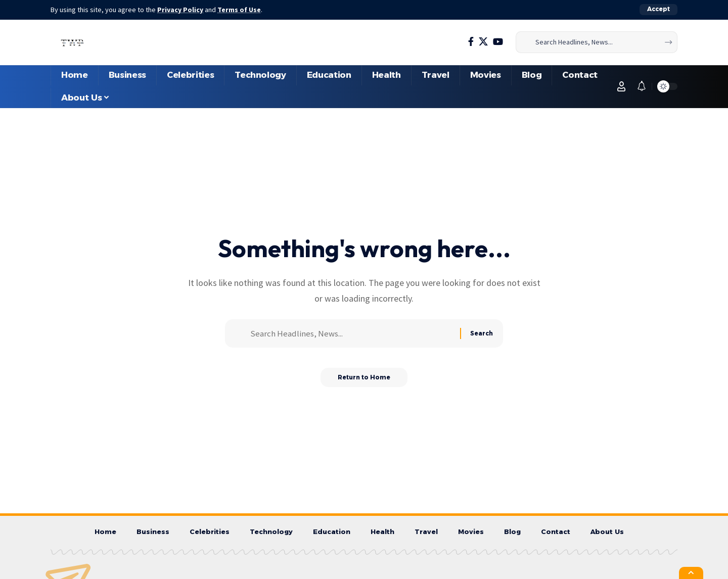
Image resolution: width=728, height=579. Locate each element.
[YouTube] (498, 42)
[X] (483, 42)
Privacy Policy (181, 10)
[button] (658, 10)
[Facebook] (471, 42)
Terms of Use (241, 10)
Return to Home (364, 381)
